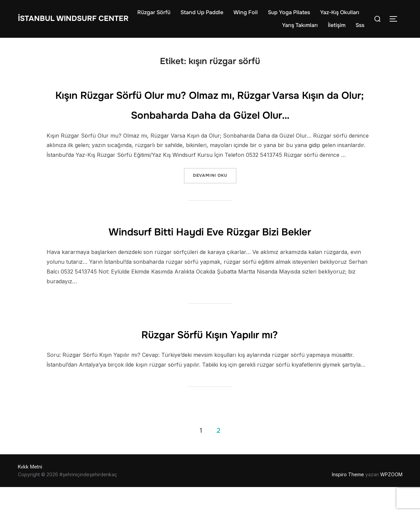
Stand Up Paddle (251, 15)
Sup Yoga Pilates (338, 15)
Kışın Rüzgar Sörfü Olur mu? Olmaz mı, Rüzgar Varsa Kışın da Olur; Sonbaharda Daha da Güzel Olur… (210, 120)
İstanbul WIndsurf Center (64, 22)
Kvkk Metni (30, 493)
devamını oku (215, 201)
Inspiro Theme (348, 500)
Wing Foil (295, 15)
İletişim (337, 28)
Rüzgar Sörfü (203, 15)
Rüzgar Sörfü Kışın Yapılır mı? (210, 359)
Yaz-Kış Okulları (252, 28)
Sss (360, 28)
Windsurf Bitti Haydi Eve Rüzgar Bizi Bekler (210, 256)
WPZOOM (391, 500)
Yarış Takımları (300, 28)
